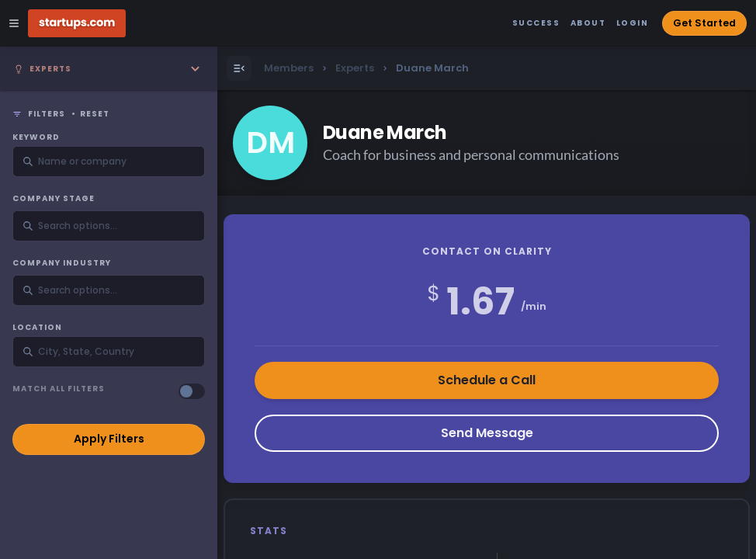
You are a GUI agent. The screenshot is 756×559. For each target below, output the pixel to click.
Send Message (487, 433)
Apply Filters (109, 439)
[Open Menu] (239, 68)
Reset (95, 114)
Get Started (704, 23)
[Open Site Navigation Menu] (14, 23)
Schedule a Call (487, 380)
